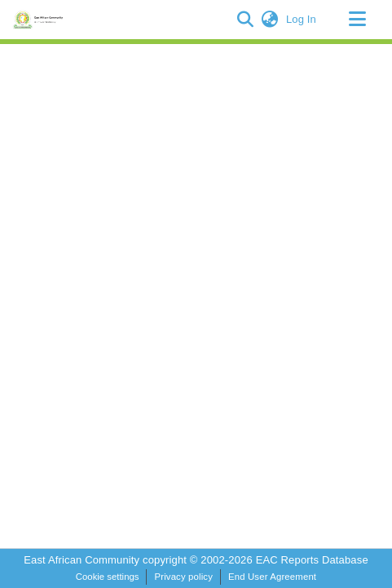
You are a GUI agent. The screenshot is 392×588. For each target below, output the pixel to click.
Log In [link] (302, 19)
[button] (246, 20)
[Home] (40, 20)
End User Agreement (272, 577)
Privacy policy (183, 577)
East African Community (83, 560)
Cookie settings (108, 577)
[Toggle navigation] (357, 20)
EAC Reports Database (312, 560)
